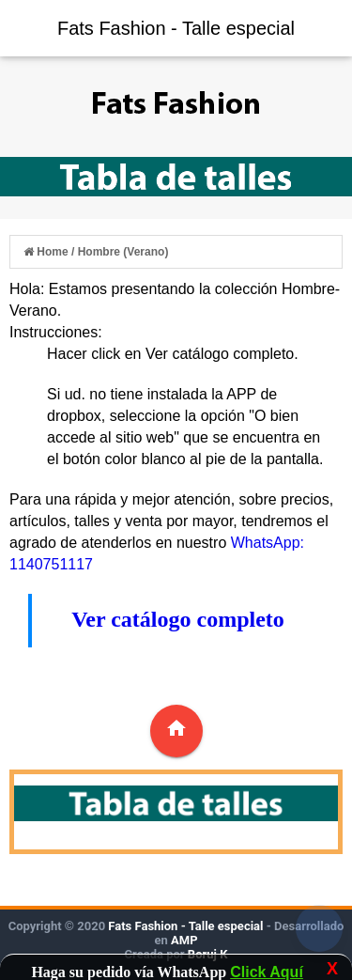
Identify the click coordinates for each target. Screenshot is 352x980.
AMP (183, 940)
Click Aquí (267, 972)
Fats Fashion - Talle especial (176, 28)
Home (47, 252)
